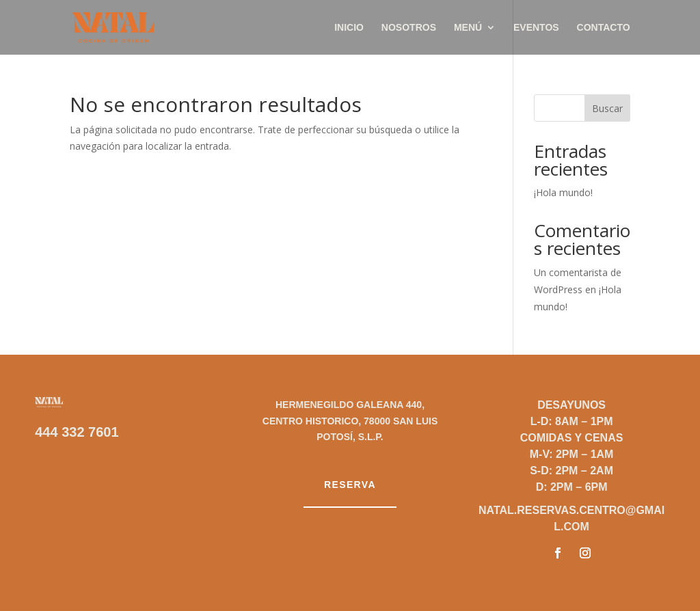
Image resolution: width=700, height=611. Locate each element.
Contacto (604, 28)
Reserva (350, 485)
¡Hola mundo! (563, 192)
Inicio (349, 28)
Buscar (607, 108)
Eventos (536, 28)
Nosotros (409, 28)
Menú (468, 28)
